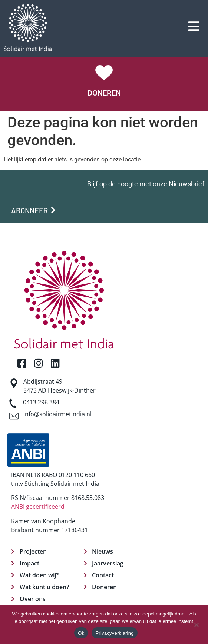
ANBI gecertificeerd (38, 507)
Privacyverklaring (114, 633)
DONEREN (104, 93)
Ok (81, 633)
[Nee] (196, 624)
